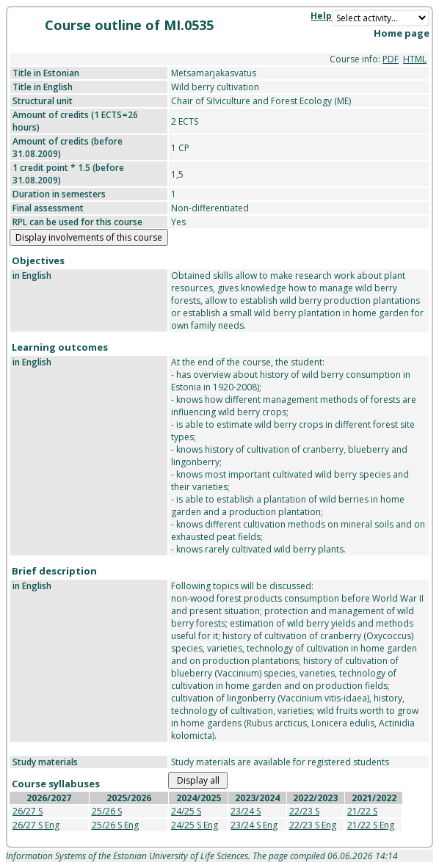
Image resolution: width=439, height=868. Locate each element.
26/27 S (28, 811)
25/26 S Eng (115, 825)
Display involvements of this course (89, 237)
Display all (198, 780)
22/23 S (304, 811)
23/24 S (246, 811)
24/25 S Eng (195, 825)
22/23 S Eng (313, 825)
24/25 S (186, 811)
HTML (415, 59)
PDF (391, 59)
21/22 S (362, 811)
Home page (402, 33)
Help (321, 16)
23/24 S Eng (254, 825)
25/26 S (107, 811)
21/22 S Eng (371, 825)
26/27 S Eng (36, 825)
